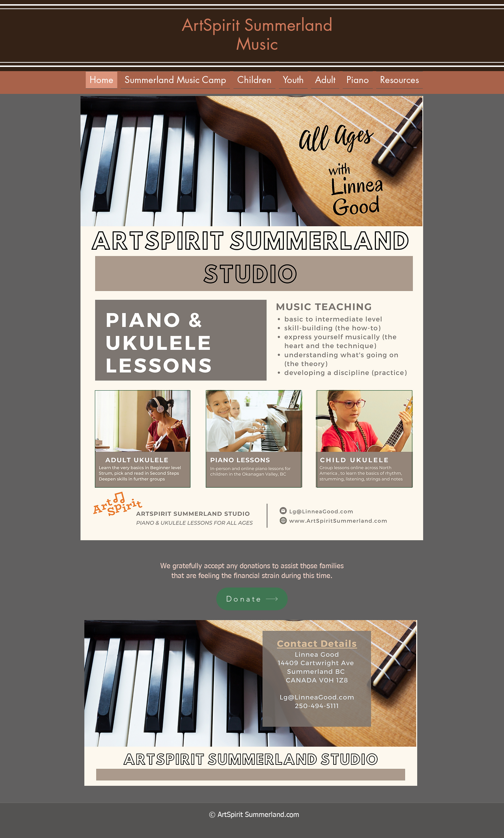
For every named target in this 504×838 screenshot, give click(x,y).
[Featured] (143, 439)
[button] (325, 80)
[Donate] (252, 599)
